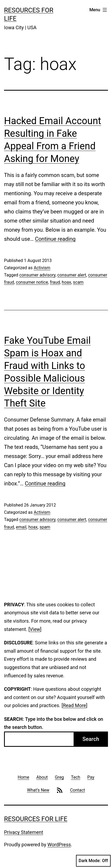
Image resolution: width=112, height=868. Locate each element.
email (21, 527)
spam (45, 527)
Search (91, 739)
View (35, 629)
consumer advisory (37, 275)
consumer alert (72, 275)
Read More (75, 705)
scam (78, 282)
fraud (55, 282)
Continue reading (55, 239)
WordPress (59, 845)
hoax (66, 282)
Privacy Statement (24, 832)
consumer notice (32, 282)
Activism (42, 268)
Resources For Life (36, 819)
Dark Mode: (93, 861)
